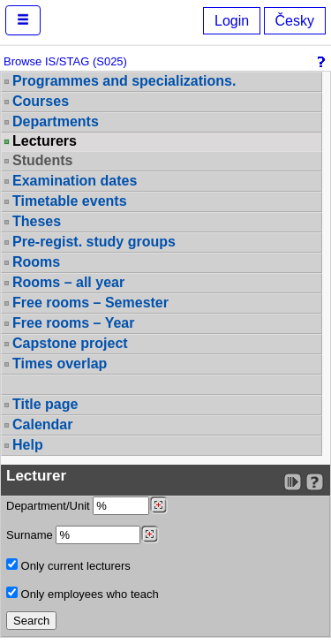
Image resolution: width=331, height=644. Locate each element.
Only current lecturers (68, 565)
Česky (295, 21)
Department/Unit (87, 506)
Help (28, 445)
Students (42, 160)
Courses (41, 101)
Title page (45, 404)
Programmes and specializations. (124, 81)
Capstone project (70, 343)
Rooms (36, 262)
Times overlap (60, 364)
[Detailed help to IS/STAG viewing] (315, 482)
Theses (37, 221)
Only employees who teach (83, 594)
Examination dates (75, 181)
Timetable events (70, 201)
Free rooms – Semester (90, 303)
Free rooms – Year (73, 323)
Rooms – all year (68, 282)
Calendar (42, 424)
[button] (23, 20)
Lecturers (45, 141)
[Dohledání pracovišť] (158, 505)
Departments (56, 121)
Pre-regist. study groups (94, 242)
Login (232, 21)
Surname (83, 535)
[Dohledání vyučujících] (150, 534)
